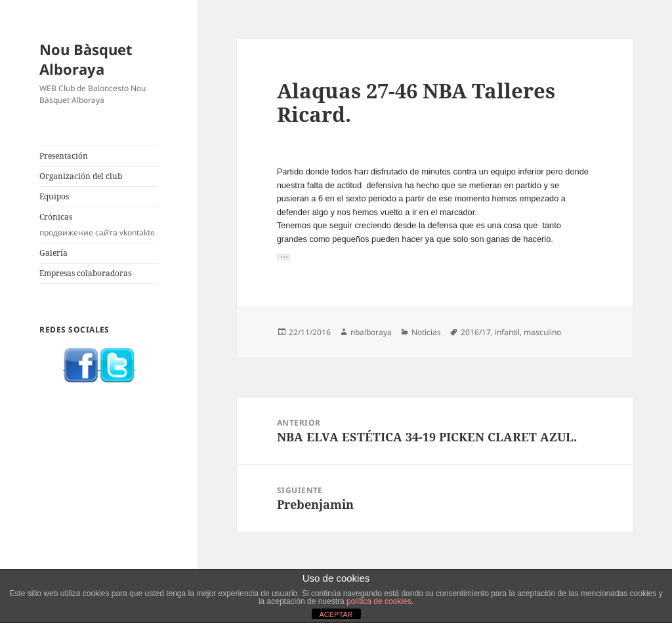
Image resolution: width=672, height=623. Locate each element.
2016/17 (476, 332)
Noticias (426, 332)
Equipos (54, 196)
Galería (53, 253)
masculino (542, 332)
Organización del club (81, 176)
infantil (507, 332)
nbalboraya (371, 332)
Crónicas (99, 225)
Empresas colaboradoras (85, 273)
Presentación (64, 156)
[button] (283, 257)
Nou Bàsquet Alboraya (86, 59)
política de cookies (379, 601)
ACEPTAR (336, 614)
